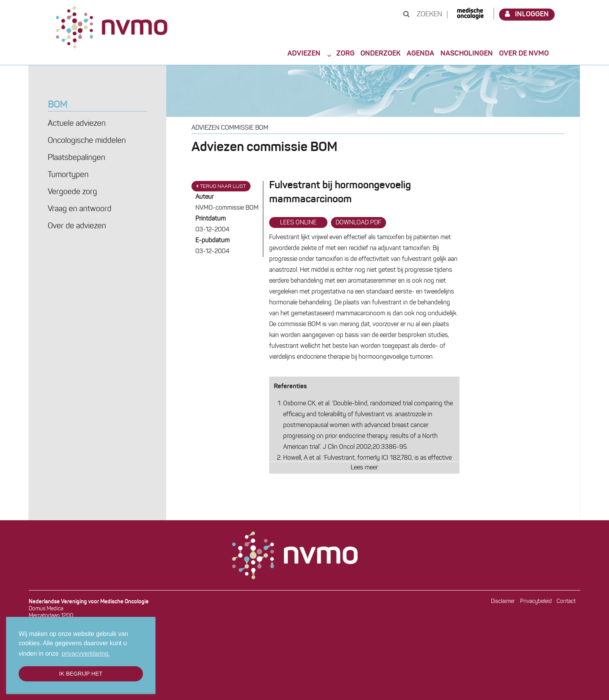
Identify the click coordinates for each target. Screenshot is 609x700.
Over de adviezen (77, 226)
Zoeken (423, 15)
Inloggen (527, 14)
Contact (566, 602)
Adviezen (304, 54)
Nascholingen (467, 54)
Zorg (345, 54)
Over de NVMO (524, 54)
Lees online (298, 223)
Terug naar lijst (221, 186)
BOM (57, 105)
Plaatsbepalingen (77, 158)
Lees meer (364, 468)
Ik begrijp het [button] (81, 674)
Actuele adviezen (77, 124)
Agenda (420, 54)
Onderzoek (380, 54)
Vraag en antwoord (80, 209)
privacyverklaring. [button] (86, 654)
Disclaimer (503, 602)
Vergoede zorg (72, 192)
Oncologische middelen (87, 141)
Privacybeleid (536, 602)
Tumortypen (68, 175)
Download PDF (358, 223)
